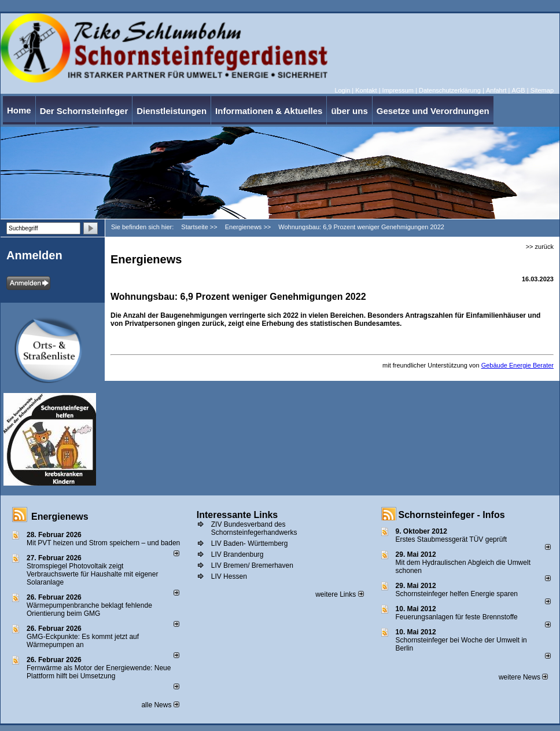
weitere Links (339, 594)
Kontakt (366, 90)
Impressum (398, 90)
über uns (349, 111)
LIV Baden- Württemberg (250, 543)
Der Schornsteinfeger (84, 111)
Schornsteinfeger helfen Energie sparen (457, 594)
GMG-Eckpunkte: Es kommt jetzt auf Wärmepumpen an (83, 641)
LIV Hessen (229, 576)
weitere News (523, 677)
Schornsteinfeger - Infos (452, 515)
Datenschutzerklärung (450, 90)
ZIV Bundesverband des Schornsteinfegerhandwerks (254, 528)
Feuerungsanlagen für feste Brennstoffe (457, 617)
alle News (160, 705)
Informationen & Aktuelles (269, 111)
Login (342, 90)
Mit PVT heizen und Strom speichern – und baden (103, 543)
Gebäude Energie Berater (517, 365)
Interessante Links (237, 515)
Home (19, 110)
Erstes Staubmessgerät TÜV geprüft (452, 539)
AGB (518, 90)
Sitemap (542, 90)
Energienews (60, 517)
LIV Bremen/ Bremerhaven (252, 565)
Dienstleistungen (172, 111)
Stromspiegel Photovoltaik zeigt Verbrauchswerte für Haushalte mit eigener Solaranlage (92, 574)
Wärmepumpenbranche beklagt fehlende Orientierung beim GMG (89, 609)
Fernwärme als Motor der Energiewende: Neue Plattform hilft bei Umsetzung (99, 672)
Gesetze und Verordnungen (433, 111)
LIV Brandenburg (237, 554)
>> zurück (540, 247)
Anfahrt (496, 90)
